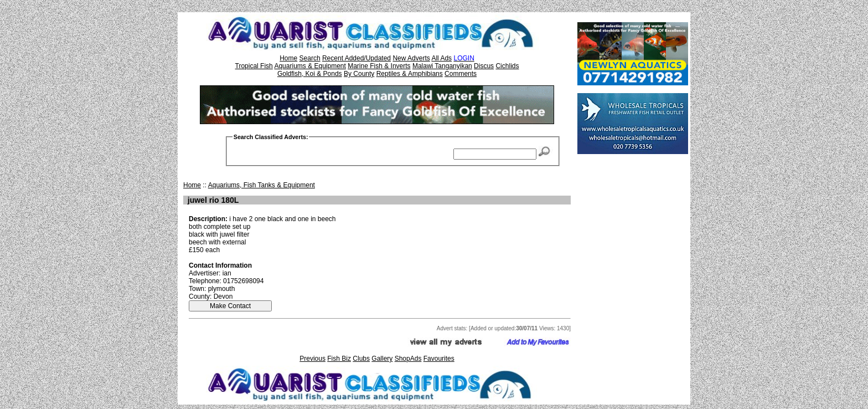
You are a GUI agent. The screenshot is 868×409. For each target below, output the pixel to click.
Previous (312, 359)
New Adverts (411, 58)
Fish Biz (339, 359)
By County (359, 74)
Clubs (361, 359)
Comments (461, 74)
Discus (484, 66)
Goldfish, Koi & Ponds (310, 74)
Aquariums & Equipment (310, 66)
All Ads (441, 58)
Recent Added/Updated (356, 58)
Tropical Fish (254, 66)
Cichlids (507, 66)
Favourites (439, 359)
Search (310, 58)
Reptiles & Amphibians (410, 74)
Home (288, 58)
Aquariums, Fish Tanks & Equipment (262, 185)
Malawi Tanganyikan (442, 66)
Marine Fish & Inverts (379, 66)
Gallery (382, 359)
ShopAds (408, 359)
